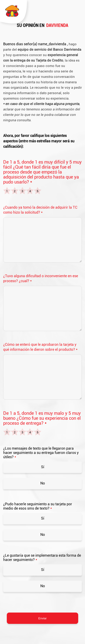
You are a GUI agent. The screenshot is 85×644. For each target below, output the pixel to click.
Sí (43, 467)
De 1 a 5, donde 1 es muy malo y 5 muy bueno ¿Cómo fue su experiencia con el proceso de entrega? (42, 418)
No (43, 483)
